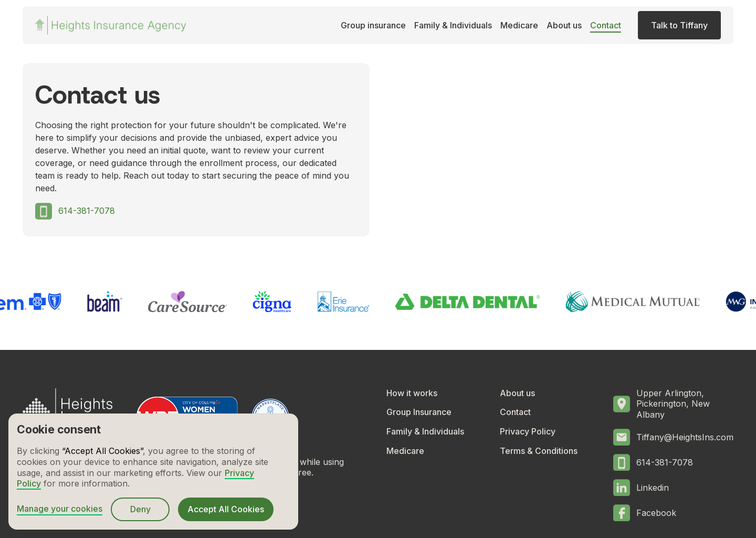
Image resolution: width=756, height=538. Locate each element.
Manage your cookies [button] (60, 509)
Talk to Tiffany (679, 25)
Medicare (519, 25)
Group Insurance (419, 412)
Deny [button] (140, 509)
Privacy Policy (528, 431)
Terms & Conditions (539, 451)
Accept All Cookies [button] (226, 509)
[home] (111, 25)
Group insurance (373, 25)
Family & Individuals (453, 25)
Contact (606, 25)
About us (564, 25)
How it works (412, 393)
